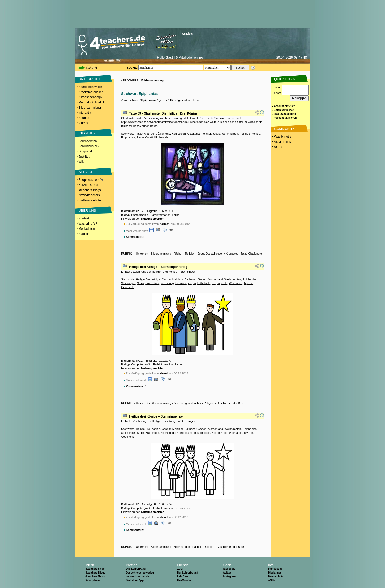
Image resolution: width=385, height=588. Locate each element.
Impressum (275, 569)
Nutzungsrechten (153, 219)
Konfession (179, 134)
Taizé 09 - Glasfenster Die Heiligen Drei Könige (163, 113)
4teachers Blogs (90, 190)
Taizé (139, 134)
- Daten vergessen (283, 110)
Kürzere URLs (88, 185)
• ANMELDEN (281, 142)
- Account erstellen (284, 106)
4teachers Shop (95, 569)
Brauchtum (152, 283)
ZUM (180, 569)
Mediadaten (87, 229)
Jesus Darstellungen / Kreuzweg (218, 254)
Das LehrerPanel (136, 569)
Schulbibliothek (89, 146)
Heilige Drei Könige (148, 279)
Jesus (216, 134)
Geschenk (128, 287)
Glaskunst (194, 134)
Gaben (202, 279)
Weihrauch (236, 283)
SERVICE (86, 172)
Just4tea (84, 157)
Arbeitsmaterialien (91, 92)
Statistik (84, 234)
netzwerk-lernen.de (137, 577)
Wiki (82, 162)
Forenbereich (88, 141)
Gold (224, 283)
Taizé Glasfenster (252, 254)
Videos (83, 123)
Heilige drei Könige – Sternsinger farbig (158, 267)
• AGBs (277, 147)
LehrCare (183, 577)
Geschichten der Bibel (231, 403)
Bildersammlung (90, 108)
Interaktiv (85, 113)
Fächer (178, 254)
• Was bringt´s (281, 137)
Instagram (229, 577)
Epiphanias (128, 137)
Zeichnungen (182, 403)
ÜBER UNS (87, 211)
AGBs (272, 580)
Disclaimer (275, 573)
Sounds (84, 118)
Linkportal (85, 151)
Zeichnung (167, 283)
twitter (227, 573)
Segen (216, 283)
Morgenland (215, 279)
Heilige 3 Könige (250, 134)
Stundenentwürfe (90, 87)
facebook (229, 569)
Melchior (178, 279)
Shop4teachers (91, 180)
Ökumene (164, 134)
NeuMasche (184, 580)
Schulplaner (93, 580)
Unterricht (142, 254)
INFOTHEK (87, 133)
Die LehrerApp (135, 580)
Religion (190, 254)
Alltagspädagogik (90, 97)
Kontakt (84, 218)
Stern (140, 283)
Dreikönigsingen (186, 283)
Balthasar (190, 279)
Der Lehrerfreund (188, 573)
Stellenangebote (90, 200)
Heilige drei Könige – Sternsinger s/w (156, 417)
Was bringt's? (88, 224)
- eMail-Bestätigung (284, 114)
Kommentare (134, 237)
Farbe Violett (145, 137)
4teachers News (95, 577)
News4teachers (89, 195)
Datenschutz (276, 577)
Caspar (166, 279)
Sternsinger (128, 283)
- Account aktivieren (284, 118)
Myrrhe (248, 283)
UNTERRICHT (90, 79)
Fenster (206, 134)
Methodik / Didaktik (92, 102)
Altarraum (150, 134)
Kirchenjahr (162, 137)
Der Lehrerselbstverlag (140, 573)
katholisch (204, 283)
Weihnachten (230, 134)
